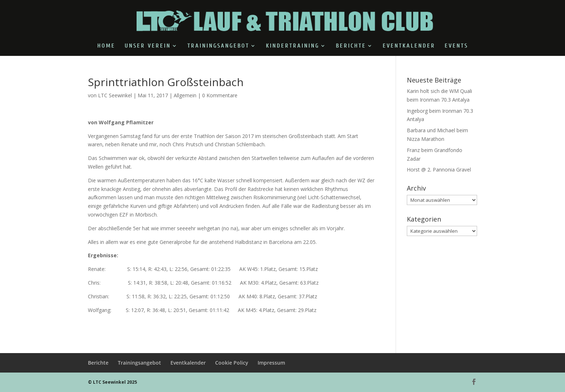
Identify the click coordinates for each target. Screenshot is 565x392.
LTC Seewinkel (115, 95)
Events (456, 46)
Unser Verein (148, 46)
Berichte (351, 46)
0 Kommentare (220, 95)
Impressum (271, 363)
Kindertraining (293, 46)
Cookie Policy (232, 363)
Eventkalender (409, 46)
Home (106, 46)
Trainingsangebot (218, 46)
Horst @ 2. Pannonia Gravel (439, 170)
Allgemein (185, 95)
